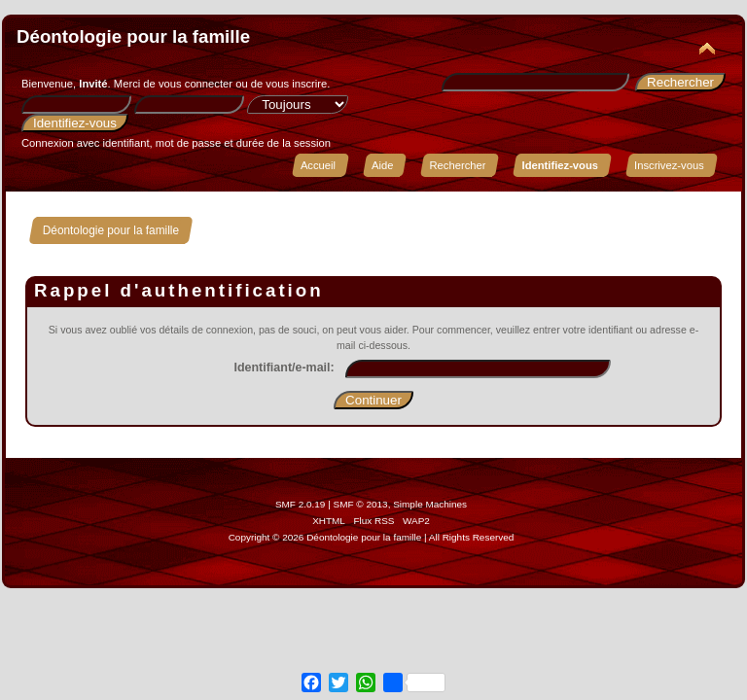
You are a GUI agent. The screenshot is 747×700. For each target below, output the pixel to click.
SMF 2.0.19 (301, 504)
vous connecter (196, 84)
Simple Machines (430, 504)
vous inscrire (296, 84)
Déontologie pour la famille (133, 36)
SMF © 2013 (361, 504)
